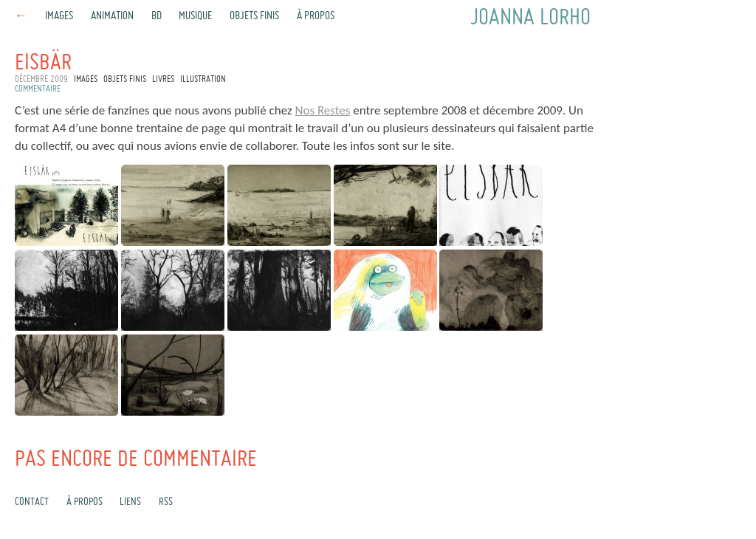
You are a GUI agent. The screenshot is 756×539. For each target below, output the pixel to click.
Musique (195, 16)
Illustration (203, 80)
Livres (163, 80)
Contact (32, 502)
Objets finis (254, 16)
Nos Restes (323, 110)
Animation (112, 16)
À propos (316, 16)
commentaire (38, 89)
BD (157, 16)
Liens (130, 502)
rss (166, 502)
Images (59, 16)
